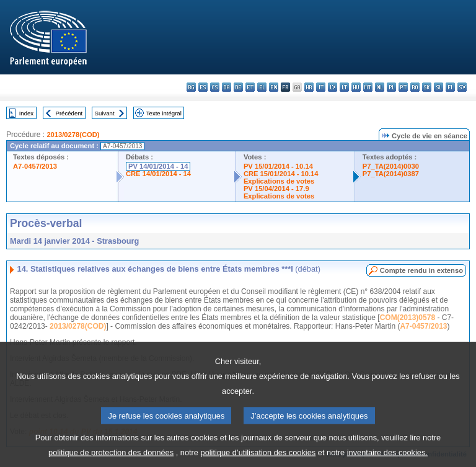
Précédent (69, 113)
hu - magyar (356, 87)
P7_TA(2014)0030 (391, 166)
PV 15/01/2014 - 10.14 (278, 166)
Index (26, 113)
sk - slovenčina (427, 87)
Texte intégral (164, 113)
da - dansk (227, 87)
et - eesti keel (250, 87)
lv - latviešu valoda (333, 87)
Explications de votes (279, 181)
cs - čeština (215, 87)
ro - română (415, 87)
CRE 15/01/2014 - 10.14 (281, 174)
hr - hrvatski (309, 87)
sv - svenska (462, 87)
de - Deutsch (238, 87)
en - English (274, 87)
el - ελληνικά (262, 87)
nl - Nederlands (380, 87)
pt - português (403, 87)
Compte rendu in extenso (421, 270)
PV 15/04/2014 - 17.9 (276, 189)
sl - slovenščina (439, 87)
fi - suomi (450, 87)
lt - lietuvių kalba (344, 87)
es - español (203, 87)
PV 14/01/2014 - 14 (158, 166)
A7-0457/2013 (35, 166)
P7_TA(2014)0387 (391, 174)
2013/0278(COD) (73, 135)
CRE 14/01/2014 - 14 (158, 174)
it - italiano (321, 87)
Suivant (105, 113)
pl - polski (391, 87)
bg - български (191, 87)
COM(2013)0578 (408, 318)
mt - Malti (368, 87)
